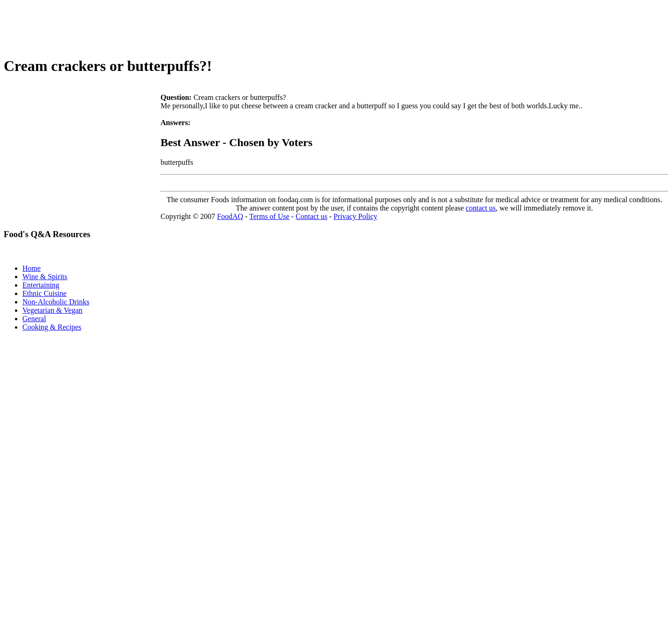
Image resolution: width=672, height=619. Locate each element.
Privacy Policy (356, 216)
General (34, 319)
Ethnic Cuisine (45, 293)
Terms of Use (269, 216)
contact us (481, 208)
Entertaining (41, 285)
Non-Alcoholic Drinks (56, 302)
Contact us (311, 216)
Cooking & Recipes (52, 327)
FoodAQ (230, 216)
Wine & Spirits (45, 277)
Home (31, 268)
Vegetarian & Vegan (52, 310)
